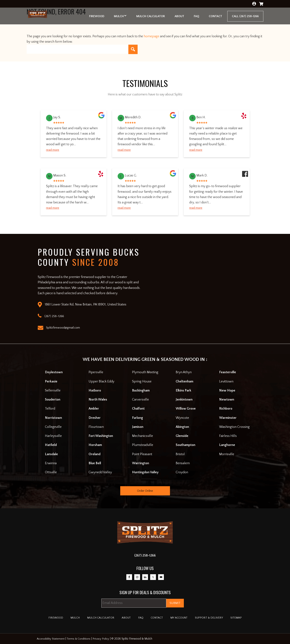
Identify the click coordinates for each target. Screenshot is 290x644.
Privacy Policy (103, 639)
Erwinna (51, 463)
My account (183, 618)
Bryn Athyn (184, 372)
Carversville (140, 400)
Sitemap (247, 618)
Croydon (182, 472)
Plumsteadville (143, 445)
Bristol (180, 454)
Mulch (66, 618)
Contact (158, 618)
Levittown (226, 382)
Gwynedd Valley (100, 472)
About (124, 618)
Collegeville (53, 427)
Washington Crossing (234, 427)
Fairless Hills (228, 436)
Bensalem (183, 463)
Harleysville (53, 436)
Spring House (142, 382)
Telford (50, 409)
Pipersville (96, 372)
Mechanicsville (143, 436)
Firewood (44, 618)
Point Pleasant (142, 454)
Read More (54, 150)
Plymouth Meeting (145, 372)
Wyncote (182, 418)
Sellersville (53, 391)
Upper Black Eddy (101, 382)
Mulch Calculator (95, 618)
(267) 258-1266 (145, 556)
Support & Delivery (217, 618)
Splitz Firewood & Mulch (43, 16)
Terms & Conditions (80, 639)
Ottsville (51, 472)
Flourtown (96, 427)
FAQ (140, 618)
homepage (151, 36)
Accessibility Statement (51, 639)
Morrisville (227, 454)
